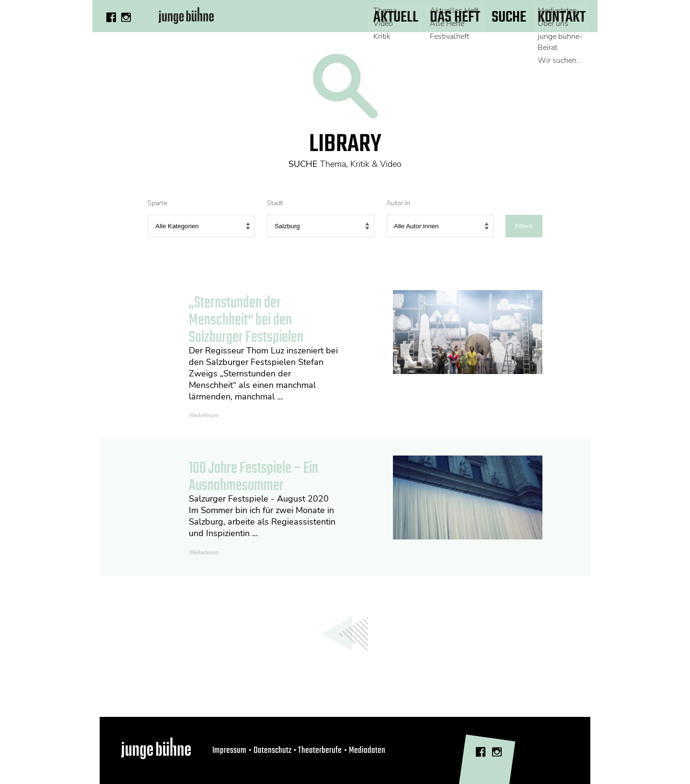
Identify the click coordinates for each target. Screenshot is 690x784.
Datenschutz (272, 750)
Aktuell (396, 18)
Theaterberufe (320, 750)
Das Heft (455, 18)
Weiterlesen (204, 415)
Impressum (229, 750)
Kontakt (562, 18)
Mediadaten (367, 750)
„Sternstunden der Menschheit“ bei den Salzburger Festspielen (246, 321)
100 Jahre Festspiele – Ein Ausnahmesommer (253, 477)
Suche (509, 18)
